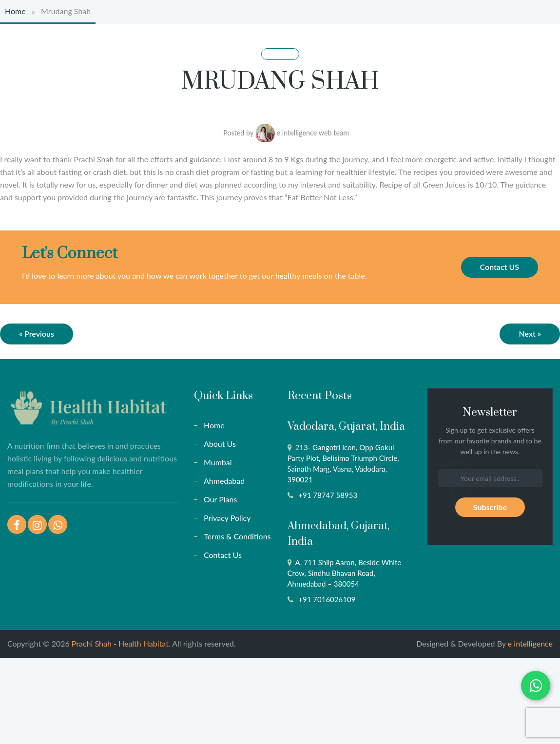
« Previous (37, 334)
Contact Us (223, 555)
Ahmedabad (224, 481)
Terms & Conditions (237, 536)
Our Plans (220, 499)
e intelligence (530, 643)
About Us (220, 444)
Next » (530, 334)
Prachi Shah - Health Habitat (120, 643)
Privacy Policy (227, 518)
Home (15, 11)
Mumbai (218, 462)
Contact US (500, 267)
